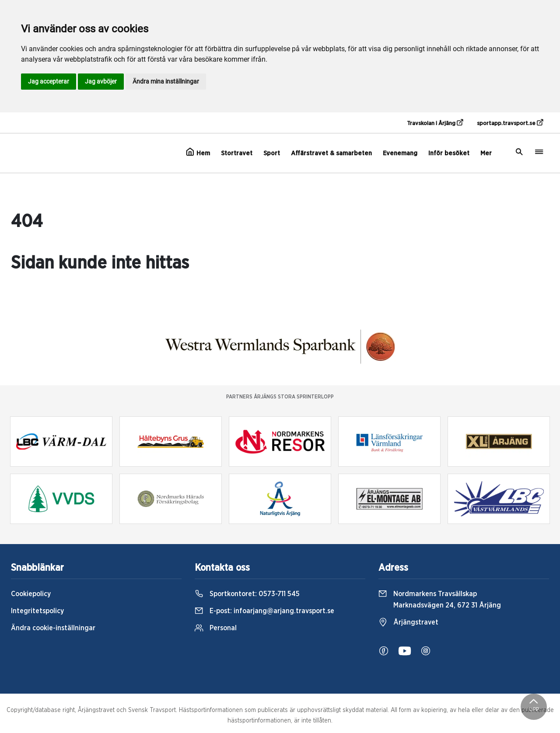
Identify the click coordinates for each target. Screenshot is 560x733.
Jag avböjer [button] (101, 81)
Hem (198, 152)
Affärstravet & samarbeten (331, 153)
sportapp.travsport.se (510, 123)
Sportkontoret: (247, 594)
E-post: (264, 611)
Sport (272, 153)
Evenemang (400, 153)
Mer (486, 153)
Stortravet (237, 153)
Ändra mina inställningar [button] (166, 81)
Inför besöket (449, 153)
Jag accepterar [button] (49, 81)
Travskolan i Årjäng (435, 123)
